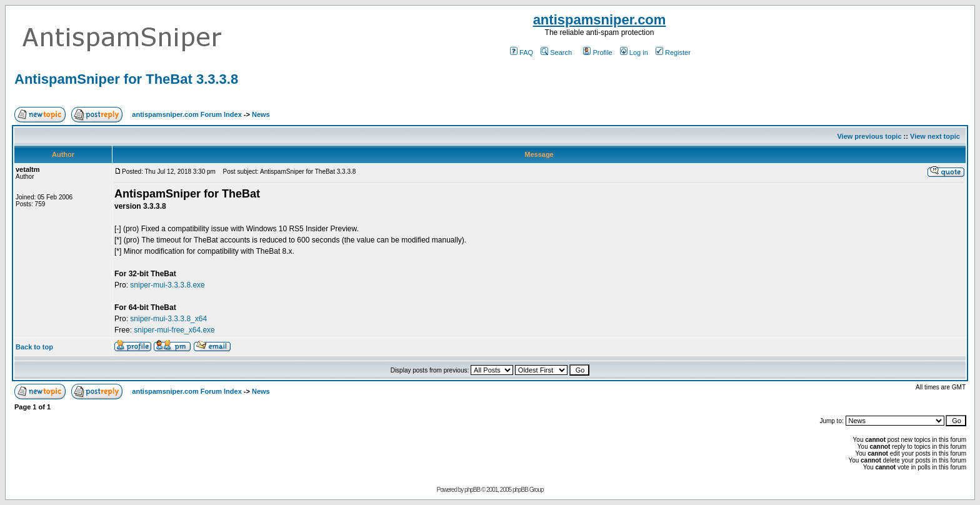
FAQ (522, 52)
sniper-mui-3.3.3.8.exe (167, 285)
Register (673, 52)
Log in (634, 52)
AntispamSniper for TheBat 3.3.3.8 (126, 79)
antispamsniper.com (600, 20)
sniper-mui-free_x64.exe (174, 330)
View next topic (935, 136)
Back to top (34, 347)
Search (556, 52)
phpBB (472, 490)
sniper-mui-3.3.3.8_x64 (168, 319)
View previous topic (869, 136)
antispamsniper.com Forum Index (187, 114)
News (261, 114)
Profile (597, 52)
